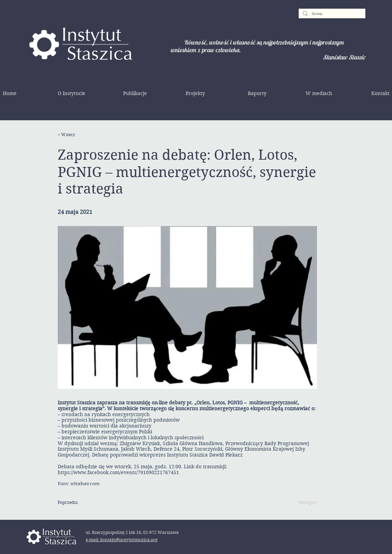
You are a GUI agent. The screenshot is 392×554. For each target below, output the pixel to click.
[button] (72, 93)
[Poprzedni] (80, 503)
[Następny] (300, 503)
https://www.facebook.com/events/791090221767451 (118, 472)
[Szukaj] (331, 14)
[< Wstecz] (80, 135)
